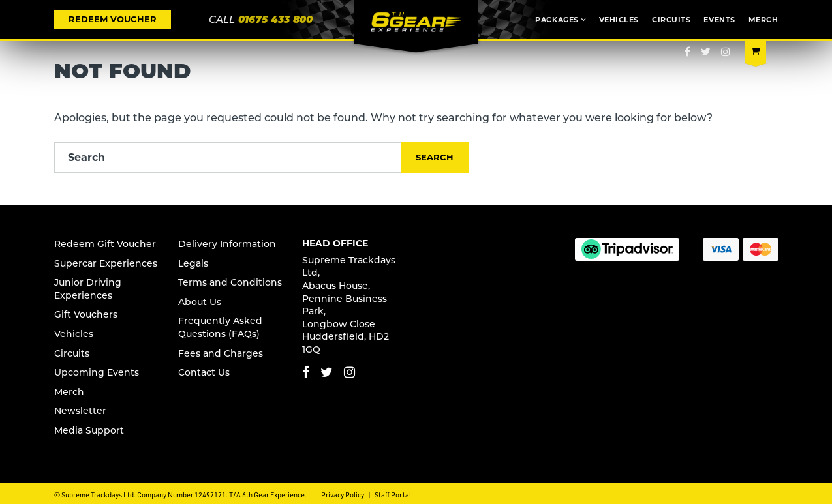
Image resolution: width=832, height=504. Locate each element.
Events (719, 20)
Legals (193, 263)
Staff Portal (393, 495)
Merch (763, 20)
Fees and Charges (221, 353)
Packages (557, 20)
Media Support (89, 430)
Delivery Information (227, 244)
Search (435, 157)
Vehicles (619, 20)
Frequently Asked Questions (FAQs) (220, 327)
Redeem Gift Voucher (105, 244)
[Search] (228, 157)
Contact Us (204, 372)
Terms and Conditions (230, 282)
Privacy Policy (343, 495)
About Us (200, 302)
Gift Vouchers (86, 314)
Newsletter (80, 411)
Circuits (671, 20)
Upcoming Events (97, 372)
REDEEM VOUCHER (113, 19)
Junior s (88, 289)
